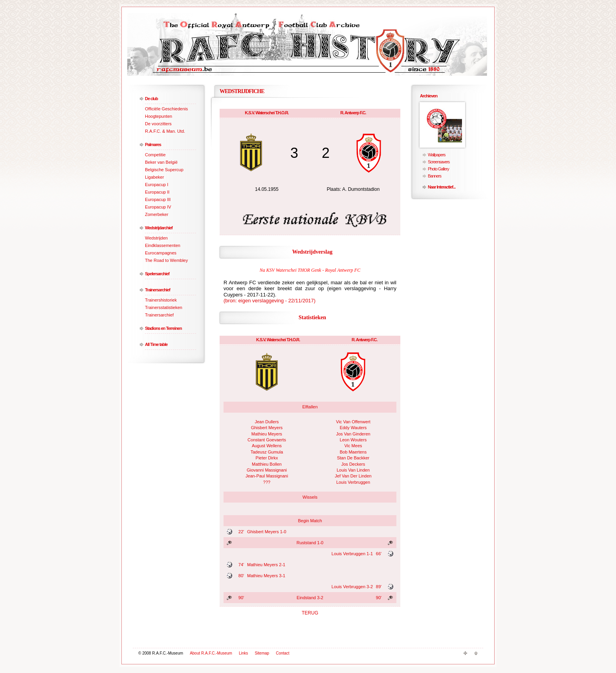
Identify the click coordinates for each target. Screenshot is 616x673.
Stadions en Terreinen (163, 328)
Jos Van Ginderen (353, 434)
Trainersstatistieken (164, 307)
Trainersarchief (158, 290)
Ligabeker (154, 177)
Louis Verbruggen (353, 482)
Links (243, 653)
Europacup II (157, 192)
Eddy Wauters (353, 428)
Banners (434, 176)
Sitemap (262, 653)
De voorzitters (158, 124)
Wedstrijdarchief (159, 228)
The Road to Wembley (166, 260)
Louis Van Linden (353, 470)
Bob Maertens (353, 452)
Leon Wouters (353, 440)
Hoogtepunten (159, 116)
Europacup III (158, 199)
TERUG (310, 613)
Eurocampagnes (161, 253)
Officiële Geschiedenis (166, 109)
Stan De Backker (353, 458)
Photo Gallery (438, 169)
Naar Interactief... (442, 187)
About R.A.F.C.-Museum (211, 653)
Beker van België (161, 162)
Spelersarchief (157, 274)
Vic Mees (353, 446)
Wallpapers (437, 155)
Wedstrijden (156, 238)
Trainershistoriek (161, 300)
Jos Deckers (353, 464)
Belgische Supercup (164, 170)
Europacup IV (158, 207)
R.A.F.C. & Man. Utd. (165, 131)
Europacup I (157, 185)
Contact (282, 653)
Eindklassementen (163, 245)
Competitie (155, 155)
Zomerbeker (157, 214)
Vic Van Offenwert (353, 422)
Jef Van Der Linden (353, 476)
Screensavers (439, 162)
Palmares (153, 144)
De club (151, 99)
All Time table (156, 344)
